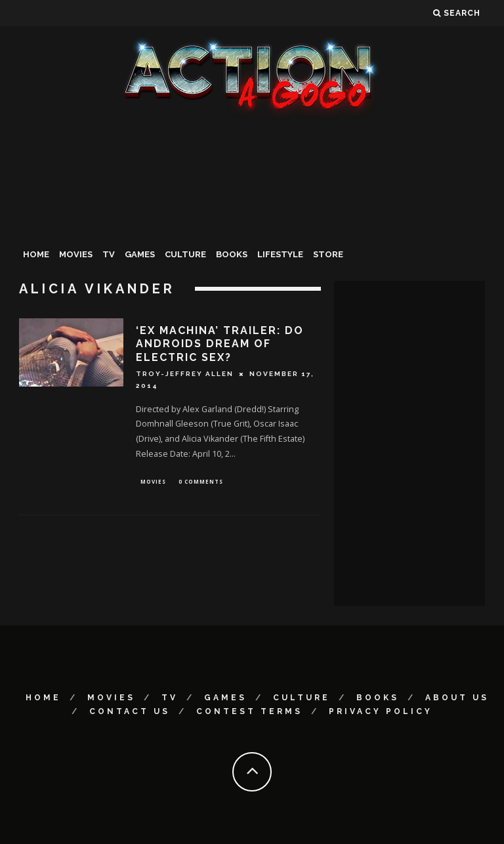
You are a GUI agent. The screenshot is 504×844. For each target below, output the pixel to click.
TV (109, 254)
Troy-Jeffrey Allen (185, 374)
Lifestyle (280, 254)
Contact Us (130, 711)
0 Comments (201, 482)
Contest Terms (249, 711)
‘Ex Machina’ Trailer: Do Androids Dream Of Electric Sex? (220, 344)
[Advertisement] (252, 219)
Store (328, 254)
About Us (457, 698)
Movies (76, 254)
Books (232, 254)
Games (140, 254)
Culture (185, 254)
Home (36, 254)
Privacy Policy (381, 711)
